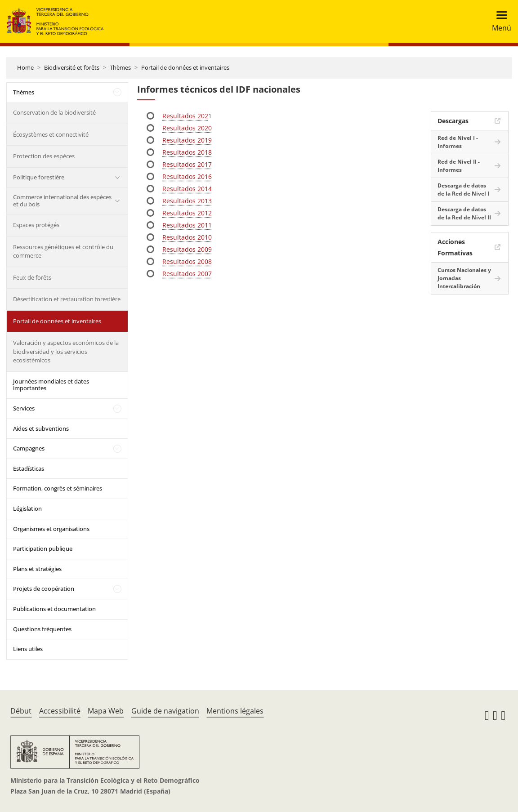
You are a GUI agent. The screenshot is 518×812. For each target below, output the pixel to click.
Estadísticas (29, 468)
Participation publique (43, 549)
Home (25, 67)
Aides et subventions (41, 428)
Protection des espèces (44, 156)
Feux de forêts (32, 277)
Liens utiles (28, 649)
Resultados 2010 (187, 237)
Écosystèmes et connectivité (51, 134)
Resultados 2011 (187, 225)
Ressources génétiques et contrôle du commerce (63, 251)
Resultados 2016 (187, 176)
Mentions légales (235, 711)
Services (24, 408)
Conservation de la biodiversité (54, 112)
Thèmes (120, 67)
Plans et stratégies (37, 569)
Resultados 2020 (187, 128)
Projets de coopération (44, 589)
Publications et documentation (54, 609)
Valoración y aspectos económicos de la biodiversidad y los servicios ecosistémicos (66, 351)
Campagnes (29, 448)
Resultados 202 (185, 116)
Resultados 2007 (187, 274)
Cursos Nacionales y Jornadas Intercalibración (464, 278)
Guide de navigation (165, 711)
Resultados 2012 (187, 213)
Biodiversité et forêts (72, 67)
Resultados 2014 (187, 189)
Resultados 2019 (187, 140)
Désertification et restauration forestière (67, 299)
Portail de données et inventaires (185, 67)
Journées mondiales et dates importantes (51, 385)
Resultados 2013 (187, 201)
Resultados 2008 (187, 261)
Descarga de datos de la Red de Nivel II (464, 213)
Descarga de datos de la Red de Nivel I (463, 190)
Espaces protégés (36, 225)
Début (21, 711)
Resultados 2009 (187, 249)
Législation (27, 509)
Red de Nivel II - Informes (459, 166)
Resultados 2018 (187, 152)
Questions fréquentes (42, 629)
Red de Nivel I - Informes (458, 142)
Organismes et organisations (51, 529)
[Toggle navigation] (499, 21)
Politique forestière (39, 177)
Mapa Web (106, 711)
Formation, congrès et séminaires (58, 488)
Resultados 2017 (187, 164)
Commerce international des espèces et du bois (62, 201)
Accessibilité (60, 711)
